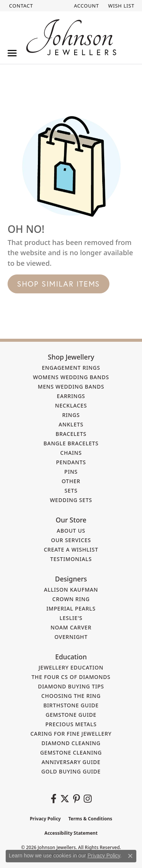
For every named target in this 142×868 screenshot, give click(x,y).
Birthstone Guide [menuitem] (71, 705)
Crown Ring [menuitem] (71, 599)
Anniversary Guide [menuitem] (71, 762)
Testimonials (71, 559)
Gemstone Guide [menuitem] (71, 715)
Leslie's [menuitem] (71, 618)
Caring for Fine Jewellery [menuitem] (71, 734)
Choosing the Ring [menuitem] (71, 696)
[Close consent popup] (130, 856)
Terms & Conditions (90, 819)
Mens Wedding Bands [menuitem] (71, 387)
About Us (71, 531)
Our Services (71, 540)
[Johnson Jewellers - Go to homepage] (71, 37)
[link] (20, 6)
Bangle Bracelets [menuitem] (71, 443)
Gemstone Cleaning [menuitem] (71, 753)
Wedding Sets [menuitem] (71, 500)
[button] (86, 6)
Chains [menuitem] (71, 453)
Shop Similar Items (59, 284)
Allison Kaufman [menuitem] (71, 590)
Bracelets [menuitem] (71, 434)
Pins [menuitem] (71, 472)
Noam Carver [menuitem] (71, 627)
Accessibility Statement (71, 833)
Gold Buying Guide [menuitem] (71, 771)
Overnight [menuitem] (71, 637)
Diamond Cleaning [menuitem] (71, 743)
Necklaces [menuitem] (71, 405)
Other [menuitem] (71, 481)
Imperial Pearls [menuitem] (71, 608)
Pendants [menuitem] (71, 462)
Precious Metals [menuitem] (71, 724)
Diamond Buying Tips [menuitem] (71, 686)
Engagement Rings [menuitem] (71, 368)
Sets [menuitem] (71, 491)
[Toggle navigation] (12, 53)
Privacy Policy (45, 819)
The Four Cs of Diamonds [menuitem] (71, 677)
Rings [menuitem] (71, 415)
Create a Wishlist (71, 549)
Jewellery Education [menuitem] (71, 667)
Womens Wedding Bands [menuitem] (71, 377)
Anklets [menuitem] (71, 424)
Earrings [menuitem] (71, 396)
